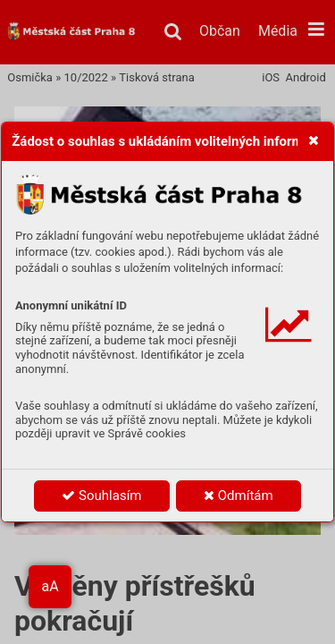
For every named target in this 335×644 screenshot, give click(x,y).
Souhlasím (101, 496)
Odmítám (239, 496)
